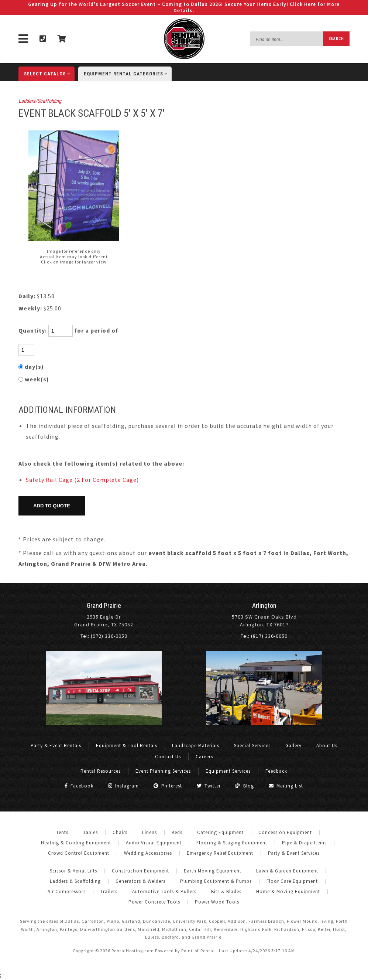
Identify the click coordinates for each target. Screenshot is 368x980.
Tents (62, 832)
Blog (245, 786)
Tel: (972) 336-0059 (104, 636)
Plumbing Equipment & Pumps (216, 881)
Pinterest (168, 786)
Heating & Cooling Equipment (76, 843)
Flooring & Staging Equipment (232, 843)
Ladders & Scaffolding (75, 881)
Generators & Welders (140, 881)
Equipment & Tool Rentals (127, 746)
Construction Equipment (140, 871)
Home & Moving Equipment (288, 891)
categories (128, 74)
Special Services (252, 746)
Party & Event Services (294, 853)
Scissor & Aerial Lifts (73, 871)
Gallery (293, 746)
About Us (327, 746)
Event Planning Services (163, 771)
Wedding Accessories (148, 853)
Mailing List (286, 786)
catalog (49, 74)
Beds (177, 832)
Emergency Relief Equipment (220, 853)
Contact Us (168, 757)
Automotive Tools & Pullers (164, 891)
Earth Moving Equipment (213, 871)
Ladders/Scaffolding (40, 101)
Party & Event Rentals (56, 746)
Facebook (79, 786)
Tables (90, 832)
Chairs (120, 832)
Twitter (209, 786)
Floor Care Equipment (292, 881)
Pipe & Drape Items (304, 843)
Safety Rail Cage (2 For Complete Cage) (82, 480)
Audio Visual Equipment (154, 843)
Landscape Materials (196, 746)
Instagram (123, 786)
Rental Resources (101, 771)
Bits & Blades (226, 891)
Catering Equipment (220, 832)
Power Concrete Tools (154, 902)
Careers (204, 757)
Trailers (109, 891)
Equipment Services (228, 771)
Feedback (276, 771)
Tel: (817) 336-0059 (264, 636)
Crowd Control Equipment (79, 853)
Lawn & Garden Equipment (287, 871)
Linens (149, 832)
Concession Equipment (285, 832)
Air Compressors (67, 891)
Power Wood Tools (217, 902)
